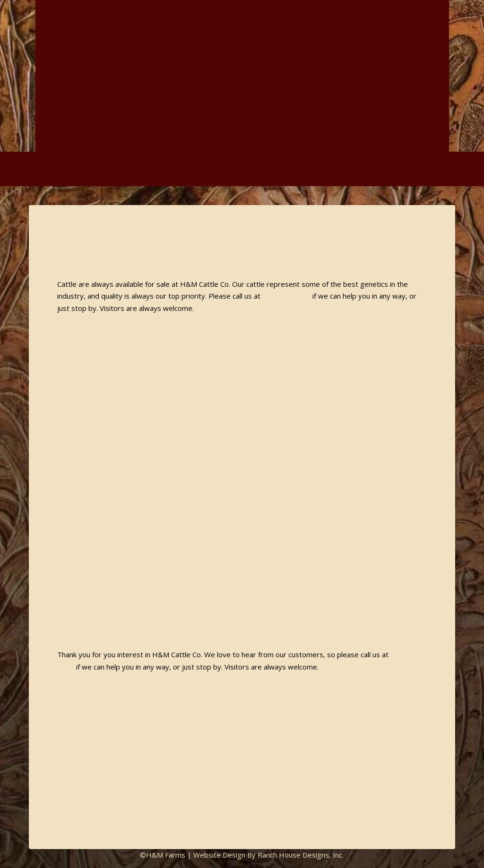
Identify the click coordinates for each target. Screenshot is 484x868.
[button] (473, 169)
